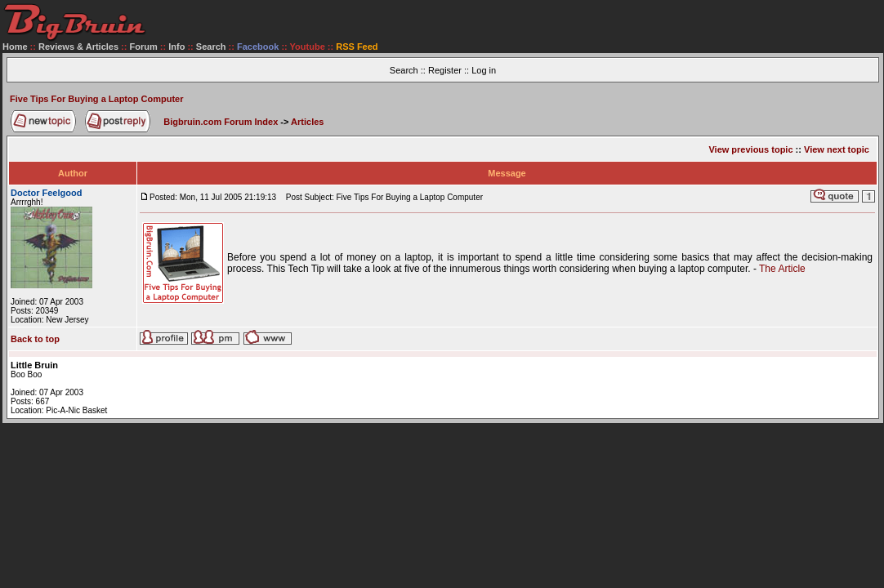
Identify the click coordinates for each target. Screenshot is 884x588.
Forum (144, 47)
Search (211, 47)
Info (176, 47)
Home (15, 47)
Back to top (35, 339)
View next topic (837, 149)
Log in (484, 70)
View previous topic (750, 149)
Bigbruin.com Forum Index (221, 122)
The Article (782, 269)
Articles (307, 122)
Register (445, 70)
